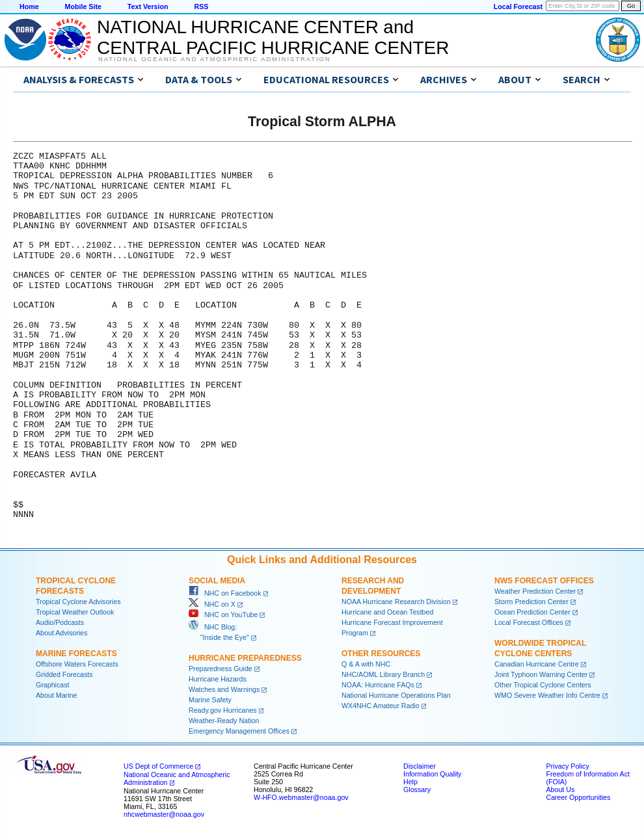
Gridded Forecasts (64, 674)
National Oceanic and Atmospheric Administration (214, 59)
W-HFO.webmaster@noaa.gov (301, 797)
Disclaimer (420, 766)
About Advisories (61, 633)
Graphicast (53, 685)
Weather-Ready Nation (224, 721)
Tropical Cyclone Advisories (78, 602)
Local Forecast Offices (529, 622)
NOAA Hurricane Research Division (396, 602)
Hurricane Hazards (218, 679)
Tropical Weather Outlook (75, 612)
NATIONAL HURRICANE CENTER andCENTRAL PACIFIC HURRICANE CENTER (273, 37)
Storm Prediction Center (531, 602)
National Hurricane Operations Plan (396, 695)
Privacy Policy (567, 766)
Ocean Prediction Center (532, 612)
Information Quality (432, 774)
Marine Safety (210, 700)
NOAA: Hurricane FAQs (378, 685)
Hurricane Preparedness (245, 658)
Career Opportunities (578, 797)
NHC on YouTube (223, 615)
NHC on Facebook (225, 593)
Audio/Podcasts (60, 622)
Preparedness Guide (221, 669)
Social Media (217, 581)
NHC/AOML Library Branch (383, 674)
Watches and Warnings (224, 689)
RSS (201, 7)
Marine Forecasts (76, 654)
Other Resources (381, 654)
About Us (560, 789)
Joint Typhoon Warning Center (541, 674)
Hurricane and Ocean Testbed (387, 612)
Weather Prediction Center (535, 591)
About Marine (56, 695)
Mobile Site (83, 7)
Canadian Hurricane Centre (537, 664)
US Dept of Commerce (158, 766)
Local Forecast (518, 7)
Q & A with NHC (366, 664)
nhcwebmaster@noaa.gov (164, 814)
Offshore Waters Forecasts (77, 664)
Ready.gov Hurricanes (223, 710)
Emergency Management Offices (239, 731)
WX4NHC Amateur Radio (381, 706)
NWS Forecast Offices (544, 581)
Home (29, 7)
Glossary (417, 789)
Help (410, 782)
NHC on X (212, 604)
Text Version (148, 7)
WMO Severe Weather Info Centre (547, 695)
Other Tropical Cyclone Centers (543, 685)
